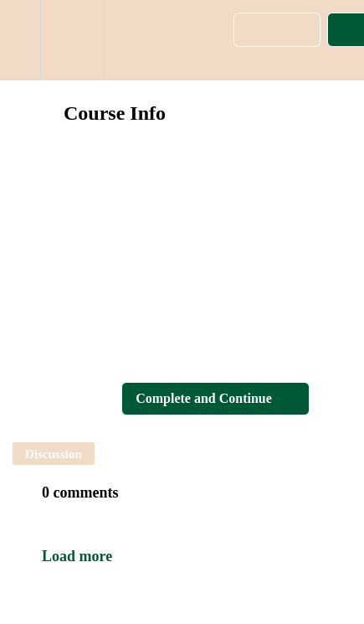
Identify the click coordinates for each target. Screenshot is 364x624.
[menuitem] (72, 40)
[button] (20, 40)
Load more (77, 556)
